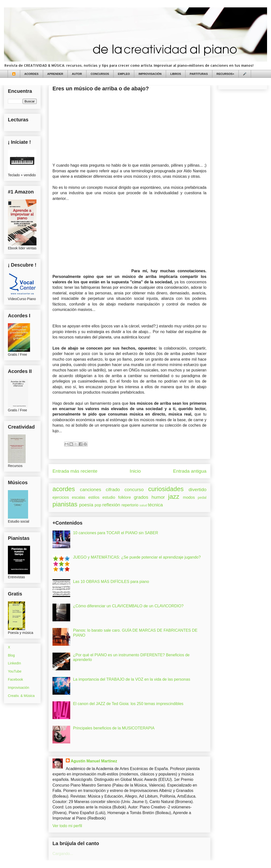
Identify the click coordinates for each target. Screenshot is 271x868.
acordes (64, 489)
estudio (109, 497)
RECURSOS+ (225, 74)
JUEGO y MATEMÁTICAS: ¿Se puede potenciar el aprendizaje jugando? (137, 557)
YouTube (15, 671)
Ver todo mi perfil (67, 826)
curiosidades (166, 489)
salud (143, 505)
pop (98, 505)
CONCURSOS (100, 74)
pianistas (65, 504)
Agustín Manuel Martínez (94, 761)
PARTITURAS (199, 74)
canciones (90, 490)
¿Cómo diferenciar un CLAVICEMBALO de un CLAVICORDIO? (128, 606)
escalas (79, 497)
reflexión (111, 505)
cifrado (113, 490)
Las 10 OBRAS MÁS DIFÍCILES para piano (111, 582)
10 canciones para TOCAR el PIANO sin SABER (115, 533)
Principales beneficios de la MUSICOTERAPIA (114, 728)
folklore (124, 497)
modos (189, 497)
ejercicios (61, 497)
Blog (11, 655)
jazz (174, 497)
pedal (202, 498)
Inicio (135, 471)
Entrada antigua (190, 471)
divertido (197, 490)
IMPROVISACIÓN (150, 74)
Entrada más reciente (75, 471)
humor (158, 497)
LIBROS (176, 74)
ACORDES (32, 74)
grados (141, 497)
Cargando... (63, 854)
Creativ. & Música (21, 696)
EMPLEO (124, 74)
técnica (155, 505)
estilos (94, 497)
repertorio (130, 505)
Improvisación (18, 688)
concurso (134, 490)
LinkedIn (14, 663)
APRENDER (55, 74)
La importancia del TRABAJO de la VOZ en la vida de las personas (132, 679)
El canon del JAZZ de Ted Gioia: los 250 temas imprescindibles (128, 704)
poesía (86, 505)
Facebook (15, 679)
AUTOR (77, 74)
